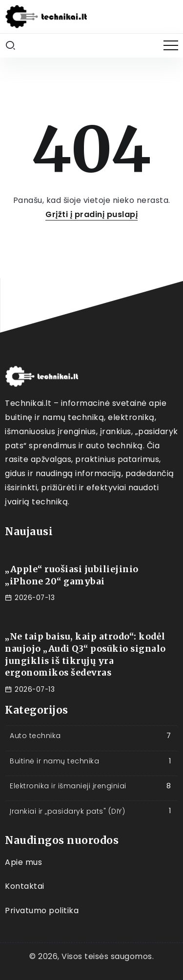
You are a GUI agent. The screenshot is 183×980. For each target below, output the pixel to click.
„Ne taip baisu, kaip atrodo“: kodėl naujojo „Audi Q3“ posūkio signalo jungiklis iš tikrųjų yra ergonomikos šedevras (85, 655)
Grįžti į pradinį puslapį (91, 214)
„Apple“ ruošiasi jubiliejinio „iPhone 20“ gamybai (72, 575)
